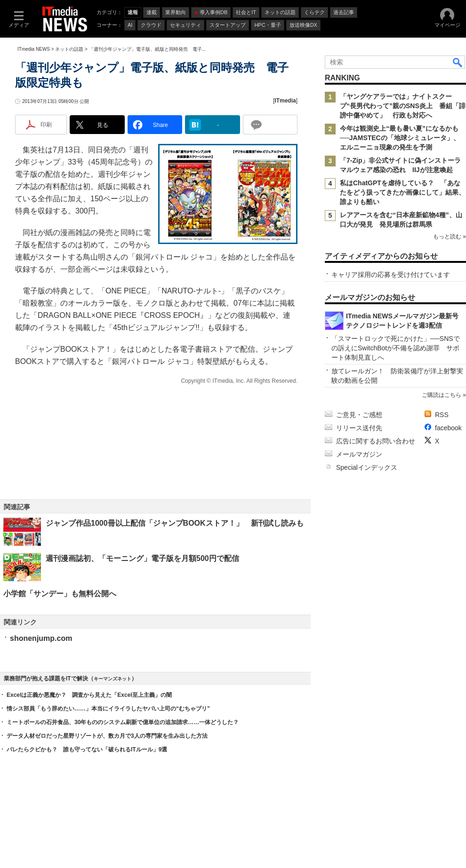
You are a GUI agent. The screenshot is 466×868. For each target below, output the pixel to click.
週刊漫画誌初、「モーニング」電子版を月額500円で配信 (142, 558)
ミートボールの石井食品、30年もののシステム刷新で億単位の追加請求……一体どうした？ (123, 722)
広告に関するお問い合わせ (376, 441)
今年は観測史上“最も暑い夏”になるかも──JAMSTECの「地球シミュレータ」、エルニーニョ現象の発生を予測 (400, 138)
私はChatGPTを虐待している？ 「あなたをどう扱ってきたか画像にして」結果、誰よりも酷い (402, 192)
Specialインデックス (367, 467)
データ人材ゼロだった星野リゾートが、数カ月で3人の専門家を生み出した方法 (107, 736)
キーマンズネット (112, 679)
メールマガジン (359, 454)
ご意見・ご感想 (359, 415)
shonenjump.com (41, 638)
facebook (448, 428)
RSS (442, 415)
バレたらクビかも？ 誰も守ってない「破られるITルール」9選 (87, 750)
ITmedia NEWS (34, 49)
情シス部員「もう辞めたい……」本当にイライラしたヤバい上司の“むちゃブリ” (108, 709)
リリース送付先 (359, 428)
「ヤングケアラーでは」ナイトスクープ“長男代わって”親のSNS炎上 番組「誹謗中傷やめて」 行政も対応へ (403, 106)
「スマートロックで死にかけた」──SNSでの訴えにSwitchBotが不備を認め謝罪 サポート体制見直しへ (396, 348)
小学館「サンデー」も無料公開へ (60, 594)
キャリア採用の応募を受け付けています (391, 275)
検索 (458, 62)
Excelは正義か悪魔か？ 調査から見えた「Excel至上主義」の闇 (89, 695)
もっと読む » (450, 237)
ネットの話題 (69, 49)
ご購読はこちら (442, 395)
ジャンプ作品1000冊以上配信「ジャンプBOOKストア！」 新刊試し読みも (175, 523)
